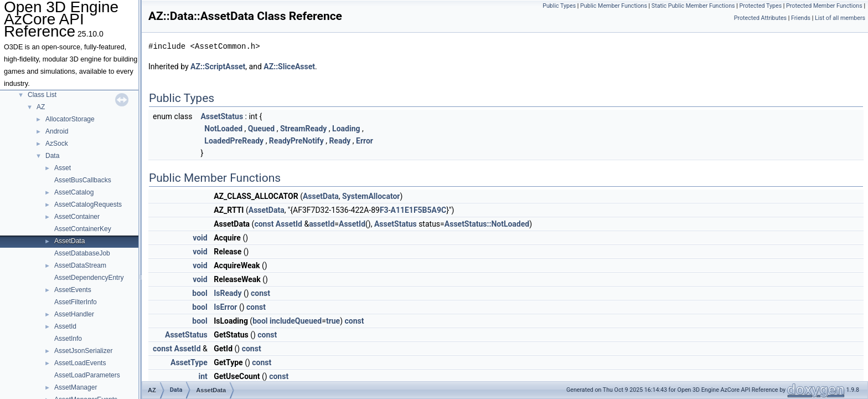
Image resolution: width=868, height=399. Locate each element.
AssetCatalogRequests (88, 204)
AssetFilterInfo (76, 302)
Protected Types (760, 6)
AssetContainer (77, 217)
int (203, 376)
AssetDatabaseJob (82, 253)
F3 (384, 210)
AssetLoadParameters (87, 375)
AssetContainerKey (83, 229)
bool (200, 293)
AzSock (57, 144)
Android (57, 131)
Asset (63, 168)
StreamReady (304, 129)
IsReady (228, 293)
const (264, 224)
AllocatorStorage (70, 119)
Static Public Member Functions (693, 6)
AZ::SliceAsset (289, 66)
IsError (225, 307)
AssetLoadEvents (80, 363)
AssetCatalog (74, 192)
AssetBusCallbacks (83, 180)
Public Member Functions (614, 6)
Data (52, 156)
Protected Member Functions (824, 6)
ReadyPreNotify (296, 141)
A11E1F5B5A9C (419, 210)
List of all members (840, 18)
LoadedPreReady (234, 141)
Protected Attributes (760, 18)
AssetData (69, 241)
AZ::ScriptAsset (218, 66)
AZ (41, 107)
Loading (346, 129)
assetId (322, 224)
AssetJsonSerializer (83, 351)
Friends (801, 18)
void (200, 238)
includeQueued (296, 321)
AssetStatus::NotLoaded (487, 224)
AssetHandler (74, 314)
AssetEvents (73, 290)
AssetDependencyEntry (89, 278)
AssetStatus (222, 116)
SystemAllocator (371, 196)
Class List (42, 95)
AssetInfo (68, 339)
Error (365, 141)
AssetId (65, 326)
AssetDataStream (80, 265)
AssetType (189, 362)
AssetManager (76, 387)
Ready (340, 141)
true (333, 321)
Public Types (559, 6)
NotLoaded (223, 129)
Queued (261, 129)
